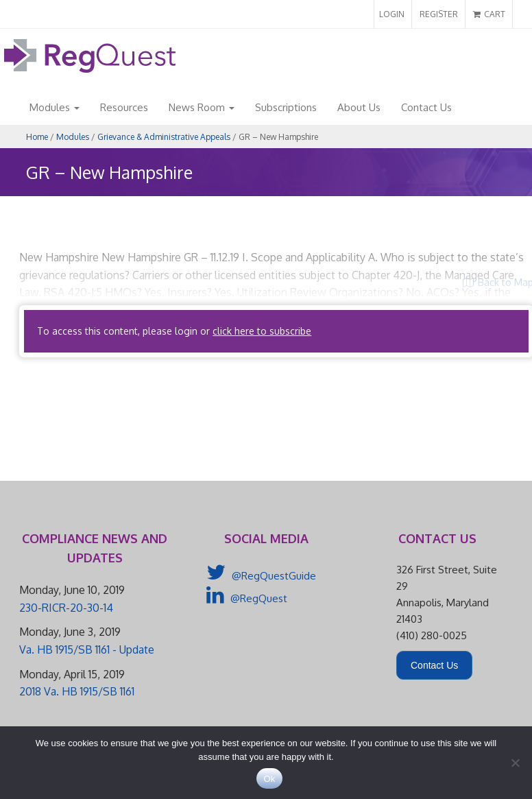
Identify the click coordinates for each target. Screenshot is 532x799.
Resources (124, 107)
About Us (359, 107)
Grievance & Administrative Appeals (164, 137)
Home (37, 137)
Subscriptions (286, 107)
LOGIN (392, 14)
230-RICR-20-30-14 (66, 608)
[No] (515, 763)
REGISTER (439, 14)
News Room (202, 107)
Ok (269, 779)
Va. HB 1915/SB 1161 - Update (87, 649)
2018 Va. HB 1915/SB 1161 (77, 691)
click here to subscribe (262, 331)
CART (489, 14)
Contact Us (426, 107)
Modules (55, 107)
